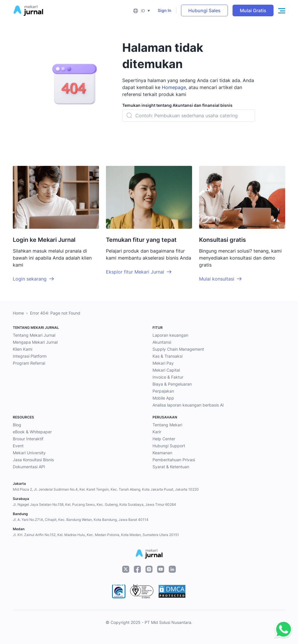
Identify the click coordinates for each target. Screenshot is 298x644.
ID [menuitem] (143, 11)
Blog (17, 425)
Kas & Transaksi (167, 356)
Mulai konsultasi (217, 279)
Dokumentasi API (29, 467)
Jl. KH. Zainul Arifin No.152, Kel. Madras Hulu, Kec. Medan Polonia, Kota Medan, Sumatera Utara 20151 (96, 535)
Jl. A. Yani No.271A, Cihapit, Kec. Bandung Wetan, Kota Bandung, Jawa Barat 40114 (81, 520)
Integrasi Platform (30, 356)
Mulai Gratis (253, 10)
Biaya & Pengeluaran (172, 384)
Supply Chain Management (178, 349)
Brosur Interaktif (28, 439)
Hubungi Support (169, 446)
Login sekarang (30, 279)
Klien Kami (23, 349)
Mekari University (29, 453)
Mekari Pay (163, 363)
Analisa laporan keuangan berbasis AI (188, 405)
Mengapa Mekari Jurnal (35, 342)
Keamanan (162, 453)
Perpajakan (163, 391)
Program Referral (29, 363)
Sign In (165, 10)
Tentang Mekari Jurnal (34, 335)
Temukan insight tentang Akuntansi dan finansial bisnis (177, 105)
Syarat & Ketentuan (171, 467)
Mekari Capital (166, 370)
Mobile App (163, 398)
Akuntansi (162, 342)
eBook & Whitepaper (32, 432)
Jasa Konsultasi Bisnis (33, 460)
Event (18, 446)
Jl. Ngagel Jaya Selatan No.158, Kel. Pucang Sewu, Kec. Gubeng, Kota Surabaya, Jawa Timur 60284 (94, 504)
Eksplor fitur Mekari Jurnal (135, 272)
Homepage (174, 87)
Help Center (164, 439)
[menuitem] (141, 10)
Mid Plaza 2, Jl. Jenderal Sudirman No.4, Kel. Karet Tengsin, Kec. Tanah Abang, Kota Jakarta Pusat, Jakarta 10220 (106, 489)
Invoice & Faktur (168, 377)
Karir (157, 432)
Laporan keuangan (170, 335)
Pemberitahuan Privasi (174, 460)
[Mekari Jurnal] (28, 10)
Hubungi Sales (204, 10)
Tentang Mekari (167, 425)
